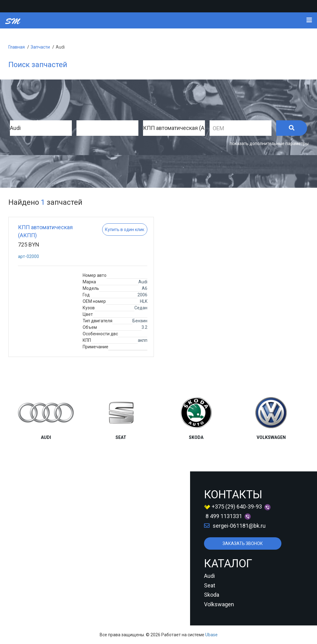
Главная (17, 47)
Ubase (211, 635)
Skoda (212, 595)
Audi (60, 47)
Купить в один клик (125, 230)
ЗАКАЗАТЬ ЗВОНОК (243, 543)
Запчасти (40, 47)
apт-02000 (28, 256)
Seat (210, 585)
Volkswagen (219, 604)
